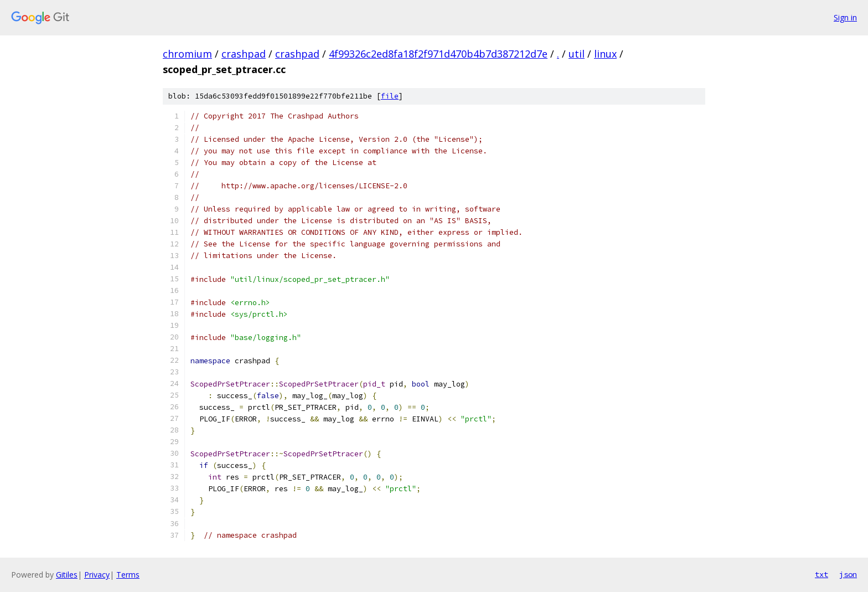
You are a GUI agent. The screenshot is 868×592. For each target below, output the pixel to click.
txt (821, 574)
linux (605, 54)
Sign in (845, 17)
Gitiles (67, 575)
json (848, 574)
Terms (128, 575)
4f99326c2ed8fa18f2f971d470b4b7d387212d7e (438, 54)
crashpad (244, 54)
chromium (187, 54)
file (390, 96)
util (577, 54)
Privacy (97, 575)
